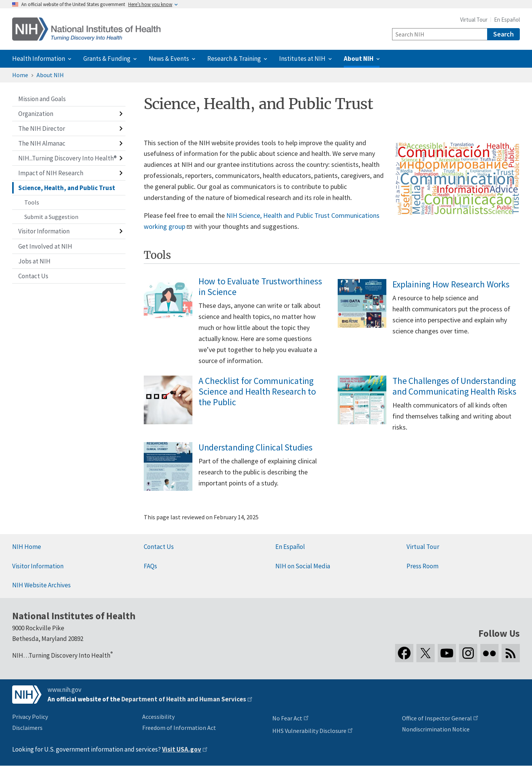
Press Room (422, 566)
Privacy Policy (30, 717)
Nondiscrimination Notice (436, 729)
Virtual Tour (474, 20)
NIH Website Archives (41, 585)
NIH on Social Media (303, 566)
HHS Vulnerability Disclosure (309, 731)
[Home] (86, 29)
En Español (507, 20)
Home (20, 75)
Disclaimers (27, 728)
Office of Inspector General (437, 718)
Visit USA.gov (182, 749)
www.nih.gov (64, 690)
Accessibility (158, 717)
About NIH (50, 75)
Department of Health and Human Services (184, 699)
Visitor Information (38, 566)
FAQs (150, 566)
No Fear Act (287, 718)
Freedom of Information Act (179, 728)
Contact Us (159, 547)
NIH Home (27, 547)
